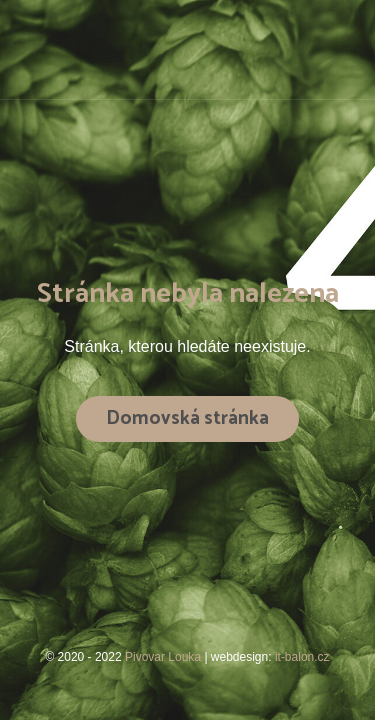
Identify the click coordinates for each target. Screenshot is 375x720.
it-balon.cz (302, 657)
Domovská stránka (187, 418)
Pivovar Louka (164, 657)
